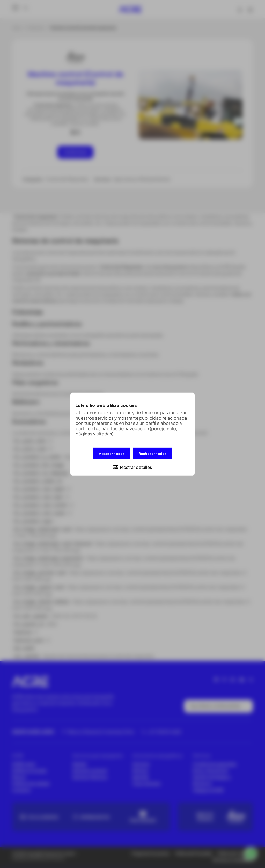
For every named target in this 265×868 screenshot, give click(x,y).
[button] (132, 467)
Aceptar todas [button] (112, 453)
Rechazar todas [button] (152, 453)
